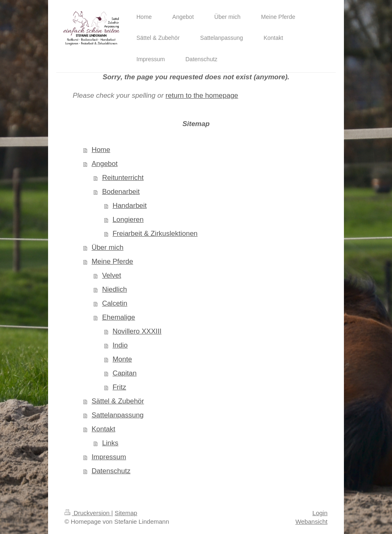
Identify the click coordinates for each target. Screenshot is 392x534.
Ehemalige (118, 317)
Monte (122, 359)
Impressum (109, 457)
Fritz (119, 387)
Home (101, 150)
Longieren (128, 220)
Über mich (107, 247)
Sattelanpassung (118, 415)
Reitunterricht (123, 178)
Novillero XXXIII (137, 331)
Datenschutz (111, 471)
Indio (120, 345)
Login (320, 513)
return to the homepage (202, 96)
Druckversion (88, 513)
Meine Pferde (112, 261)
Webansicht (311, 521)
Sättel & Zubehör (118, 401)
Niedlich (114, 289)
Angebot (105, 164)
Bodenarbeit (121, 192)
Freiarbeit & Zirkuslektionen (155, 234)
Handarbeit (130, 206)
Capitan (125, 373)
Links (110, 443)
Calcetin (114, 303)
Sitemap (126, 513)
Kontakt (104, 429)
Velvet (111, 275)
